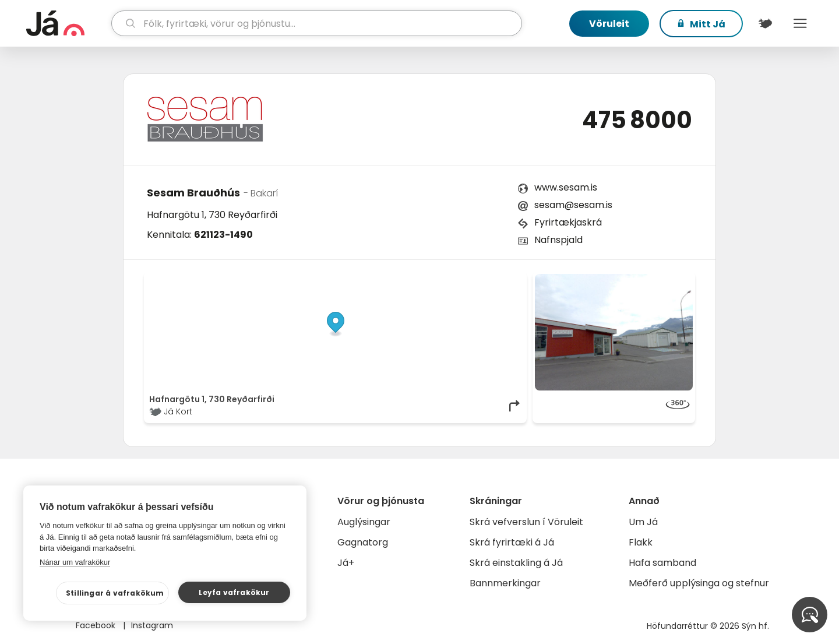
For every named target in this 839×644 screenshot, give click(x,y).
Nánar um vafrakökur (75, 562)
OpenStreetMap (443, 280)
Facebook (97, 625)
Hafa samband (662, 563)
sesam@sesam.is (573, 205)
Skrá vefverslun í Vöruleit (526, 522)
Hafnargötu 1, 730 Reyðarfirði (212, 215)
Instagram (152, 625)
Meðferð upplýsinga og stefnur (699, 583)
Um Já (643, 522)
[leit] (317, 23)
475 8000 (637, 120)
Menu (800, 23)
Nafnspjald (558, 240)
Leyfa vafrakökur (234, 592)
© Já (402, 280)
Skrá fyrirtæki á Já (512, 542)
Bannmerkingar (505, 583)
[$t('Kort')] (765, 23)
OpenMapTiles (499, 280)
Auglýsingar (364, 522)
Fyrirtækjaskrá (568, 222)
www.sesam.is (566, 187)
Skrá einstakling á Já (516, 563)
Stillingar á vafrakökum (115, 593)
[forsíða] (67, 23)
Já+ (346, 563)
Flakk (641, 542)
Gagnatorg (363, 542)
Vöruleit (609, 24)
